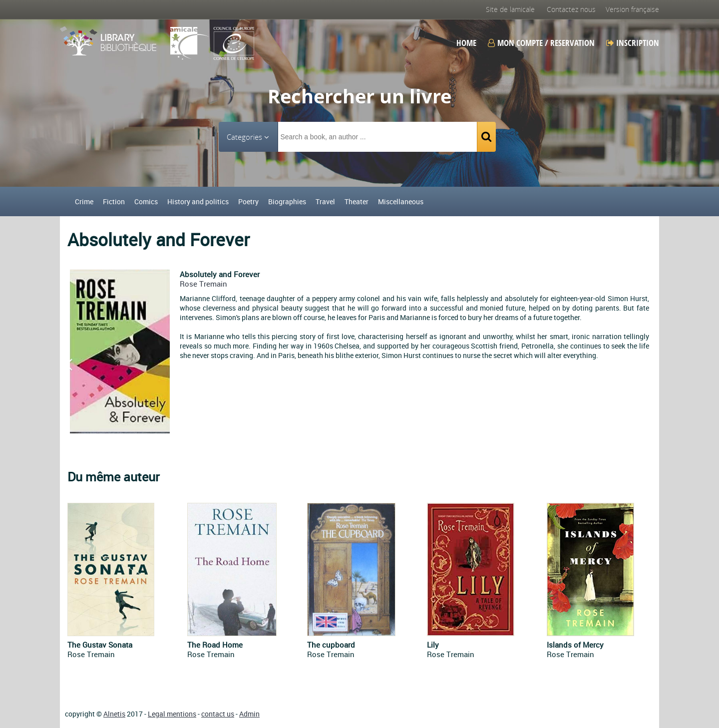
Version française (632, 9)
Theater (357, 201)
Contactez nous (571, 9)
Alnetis (114, 714)
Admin (249, 714)
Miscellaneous (401, 201)
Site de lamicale (510, 9)
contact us (218, 714)
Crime (84, 201)
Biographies (287, 201)
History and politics (198, 201)
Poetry (248, 201)
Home (466, 43)
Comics (146, 201)
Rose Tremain (203, 284)
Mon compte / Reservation (541, 43)
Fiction (114, 201)
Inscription (633, 43)
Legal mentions (172, 714)
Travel (325, 201)
